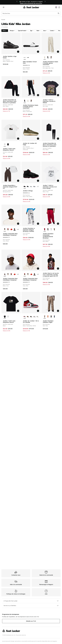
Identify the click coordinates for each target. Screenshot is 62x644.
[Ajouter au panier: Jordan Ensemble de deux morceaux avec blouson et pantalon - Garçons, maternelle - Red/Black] (18, 95)
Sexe (45, 31)
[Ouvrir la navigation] (4, 7)
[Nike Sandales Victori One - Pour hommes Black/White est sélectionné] (25, 58)
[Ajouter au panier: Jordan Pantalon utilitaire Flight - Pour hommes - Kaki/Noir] (58, 311)
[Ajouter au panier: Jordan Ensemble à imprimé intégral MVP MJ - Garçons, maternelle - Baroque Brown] (18, 181)
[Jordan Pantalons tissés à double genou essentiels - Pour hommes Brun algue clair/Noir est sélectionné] (45, 58)
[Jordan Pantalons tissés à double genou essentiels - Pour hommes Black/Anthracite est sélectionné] (25, 101)
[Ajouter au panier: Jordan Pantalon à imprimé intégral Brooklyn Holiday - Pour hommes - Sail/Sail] (38, 224)
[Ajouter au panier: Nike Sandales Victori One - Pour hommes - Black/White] (38, 52)
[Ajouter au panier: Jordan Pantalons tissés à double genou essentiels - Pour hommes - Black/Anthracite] (38, 95)
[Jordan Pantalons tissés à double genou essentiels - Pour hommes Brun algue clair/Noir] (28, 101)
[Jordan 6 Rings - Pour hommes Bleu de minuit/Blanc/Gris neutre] (34, 187)
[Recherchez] (31, 13)
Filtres (5, 31)
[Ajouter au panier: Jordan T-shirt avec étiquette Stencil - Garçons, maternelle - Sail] (18, 139)
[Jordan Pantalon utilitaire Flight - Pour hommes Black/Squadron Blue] (54, 317)
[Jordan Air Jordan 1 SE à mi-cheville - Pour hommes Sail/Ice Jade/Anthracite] (38, 317)
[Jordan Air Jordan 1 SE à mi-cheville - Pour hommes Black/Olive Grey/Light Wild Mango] (31, 317)
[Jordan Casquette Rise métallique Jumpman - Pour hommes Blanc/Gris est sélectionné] (5, 274)
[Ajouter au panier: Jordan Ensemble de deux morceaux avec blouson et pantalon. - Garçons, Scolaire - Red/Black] (58, 139)
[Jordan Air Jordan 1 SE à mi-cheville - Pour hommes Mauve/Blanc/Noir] (34, 317)
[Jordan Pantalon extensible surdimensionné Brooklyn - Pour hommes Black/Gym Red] (48, 230)
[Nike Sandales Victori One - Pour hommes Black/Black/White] (28, 58)
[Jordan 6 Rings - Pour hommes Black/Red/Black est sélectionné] (25, 187)
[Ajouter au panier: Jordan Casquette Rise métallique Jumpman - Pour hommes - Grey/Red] (38, 269)
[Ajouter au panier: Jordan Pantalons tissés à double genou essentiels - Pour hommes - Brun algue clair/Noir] (58, 52)
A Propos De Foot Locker (31, 601)
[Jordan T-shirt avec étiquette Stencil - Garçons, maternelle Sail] (8, 317)
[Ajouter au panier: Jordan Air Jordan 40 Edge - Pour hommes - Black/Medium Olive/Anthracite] (38, 139)
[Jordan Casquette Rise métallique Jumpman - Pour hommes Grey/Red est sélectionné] (25, 274)
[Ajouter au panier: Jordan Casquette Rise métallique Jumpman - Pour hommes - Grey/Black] (18, 224)
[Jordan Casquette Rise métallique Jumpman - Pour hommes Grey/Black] (8, 274)
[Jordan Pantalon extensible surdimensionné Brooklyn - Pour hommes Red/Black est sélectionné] (45, 230)
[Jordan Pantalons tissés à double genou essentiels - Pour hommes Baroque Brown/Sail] (51, 58)
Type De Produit (23, 31)
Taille (38, 31)
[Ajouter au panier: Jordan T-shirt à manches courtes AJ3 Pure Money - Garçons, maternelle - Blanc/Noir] (58, 181)
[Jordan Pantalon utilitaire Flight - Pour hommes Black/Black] (51, 317)
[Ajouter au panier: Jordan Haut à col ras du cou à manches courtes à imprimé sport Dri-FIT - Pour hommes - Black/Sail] (58, 269)
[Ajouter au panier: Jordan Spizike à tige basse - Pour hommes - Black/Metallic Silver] (18, 52)
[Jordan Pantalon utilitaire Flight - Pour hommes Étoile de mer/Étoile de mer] (48, 317)
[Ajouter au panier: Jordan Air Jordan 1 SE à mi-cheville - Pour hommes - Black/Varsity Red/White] (38, 311)
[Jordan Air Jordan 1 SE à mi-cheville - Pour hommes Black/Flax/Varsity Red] (28, 317)
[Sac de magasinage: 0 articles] (59, 7)
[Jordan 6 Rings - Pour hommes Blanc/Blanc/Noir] (28, 187)
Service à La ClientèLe (31, 605)
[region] (31, 2)
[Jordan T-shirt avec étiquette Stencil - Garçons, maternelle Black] (8, 144)
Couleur (53, 31)
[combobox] (31, 13)
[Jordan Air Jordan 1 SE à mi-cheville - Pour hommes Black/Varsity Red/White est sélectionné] (25, 317)
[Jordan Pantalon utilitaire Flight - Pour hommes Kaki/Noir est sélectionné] (45, 317)
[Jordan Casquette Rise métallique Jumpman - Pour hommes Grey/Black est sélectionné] (5, 230)
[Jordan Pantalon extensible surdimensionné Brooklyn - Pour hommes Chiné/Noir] (51, 230)
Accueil (3, 20)
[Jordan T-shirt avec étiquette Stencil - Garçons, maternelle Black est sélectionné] (5, 317)
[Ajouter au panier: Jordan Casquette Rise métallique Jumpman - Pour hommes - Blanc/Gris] (18, 269)
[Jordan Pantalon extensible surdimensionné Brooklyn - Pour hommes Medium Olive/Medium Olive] (54, 230)
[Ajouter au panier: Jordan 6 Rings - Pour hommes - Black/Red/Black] (38, 181)
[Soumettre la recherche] (59, 13)
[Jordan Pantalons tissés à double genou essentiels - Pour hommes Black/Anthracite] (48, 58)
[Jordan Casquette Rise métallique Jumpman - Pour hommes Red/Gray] (11, 230)
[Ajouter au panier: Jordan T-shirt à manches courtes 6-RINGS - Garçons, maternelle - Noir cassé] (58, 95)
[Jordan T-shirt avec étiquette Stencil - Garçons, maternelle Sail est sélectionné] (5, 144)
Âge (32, 31)
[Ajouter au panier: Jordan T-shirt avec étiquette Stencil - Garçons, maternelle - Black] (18, 311)
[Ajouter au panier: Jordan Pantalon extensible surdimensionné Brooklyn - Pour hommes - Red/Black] (58, 224)
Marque (12, 31)
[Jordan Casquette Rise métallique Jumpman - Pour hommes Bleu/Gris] (15, 230)
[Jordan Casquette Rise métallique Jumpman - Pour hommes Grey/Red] (8, 230)
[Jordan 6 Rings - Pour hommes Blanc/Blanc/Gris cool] (31, 187)
